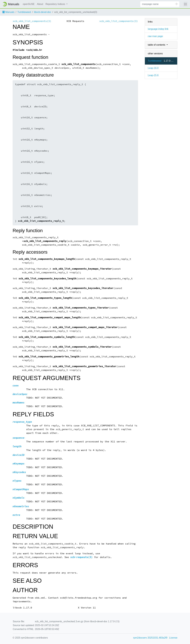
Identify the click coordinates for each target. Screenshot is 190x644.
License (173, 638)
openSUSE (29, 4)
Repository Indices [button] (56, 4)
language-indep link (158, 29)
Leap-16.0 (153, 68)
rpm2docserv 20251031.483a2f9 (150, 638)
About (40, 4)
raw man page (155, 36)
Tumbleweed (24, 12)
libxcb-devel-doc (43, 12)
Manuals (8, 12)
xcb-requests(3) (81, 557)
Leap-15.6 (153, 75)
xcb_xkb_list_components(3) (32, 21)
